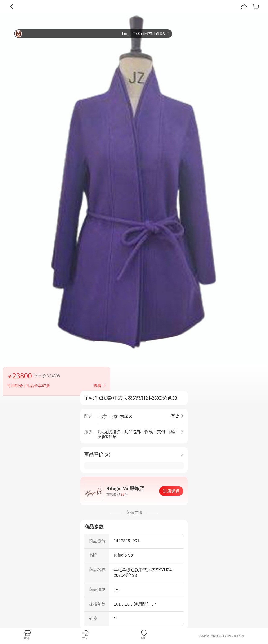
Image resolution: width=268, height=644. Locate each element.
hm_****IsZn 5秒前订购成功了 (92, 34)
